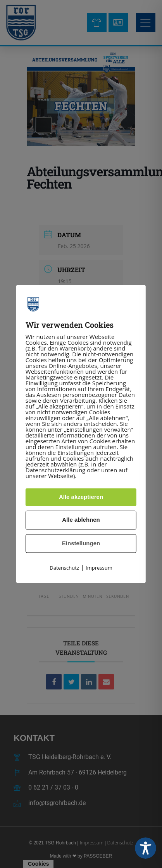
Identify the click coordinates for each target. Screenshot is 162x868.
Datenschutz (64, 568)
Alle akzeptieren (81, 497)
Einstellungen (81, 543)
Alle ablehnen (81, 520)
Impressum (99, 568)
